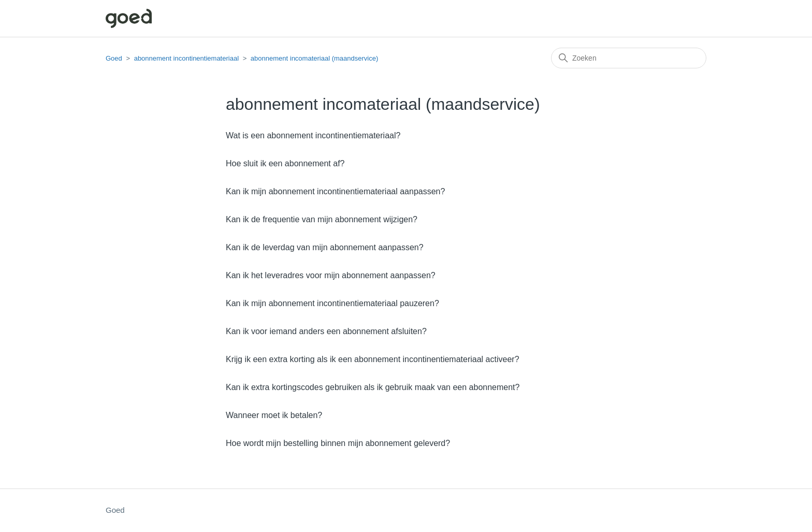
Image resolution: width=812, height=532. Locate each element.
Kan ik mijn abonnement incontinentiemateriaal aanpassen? (335, 191)
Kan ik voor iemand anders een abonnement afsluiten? (326, 331)
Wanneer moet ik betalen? (274, 415)
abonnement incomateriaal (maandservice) (314, 58)
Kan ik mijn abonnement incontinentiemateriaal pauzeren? (332, 303)
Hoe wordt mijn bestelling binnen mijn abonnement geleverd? (338, 443)
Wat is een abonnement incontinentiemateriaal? (313, 135)
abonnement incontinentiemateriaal (186, 58)
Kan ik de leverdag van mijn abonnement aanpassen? (325, 247)
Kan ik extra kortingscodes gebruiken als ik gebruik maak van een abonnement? (373, 387)
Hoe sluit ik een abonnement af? (285, 163)
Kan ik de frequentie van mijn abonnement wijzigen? (322, 219)
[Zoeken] (629, 58)
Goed (114, 58)
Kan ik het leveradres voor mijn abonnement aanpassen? (331, 275)
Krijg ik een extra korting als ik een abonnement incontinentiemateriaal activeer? (373, 359)
